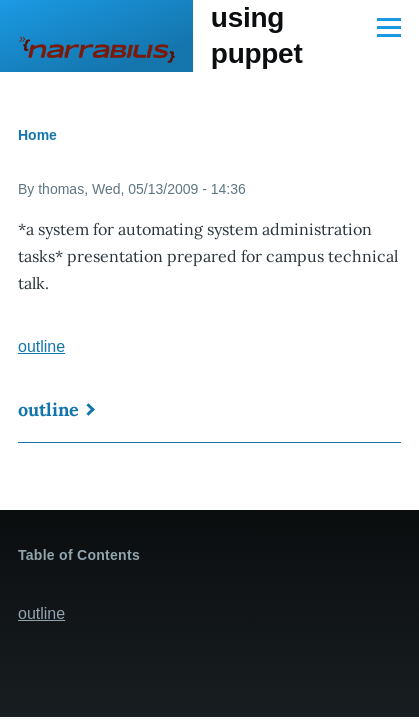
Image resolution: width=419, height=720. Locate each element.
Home (37, 135)
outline (41, 346)
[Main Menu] (389, 27)
